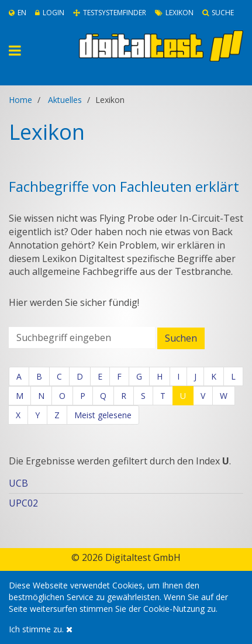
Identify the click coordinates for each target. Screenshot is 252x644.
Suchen (181, 338)
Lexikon (174, 13)
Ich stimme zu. (41, 629)
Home (20, 100)
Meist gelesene (103, 415)
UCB (18, 483)
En (18, 13)
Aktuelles (65, 100)
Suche (218, 13)
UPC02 (23, 503)
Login (50, 13)
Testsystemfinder (110, 13)
